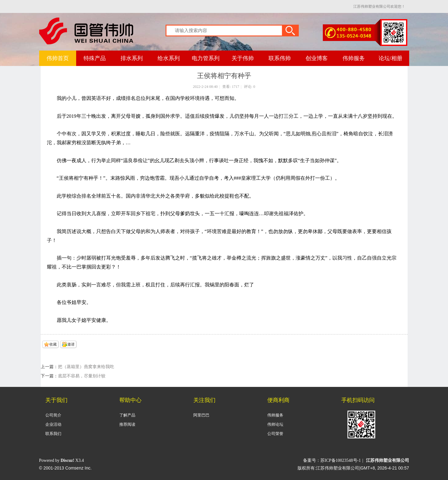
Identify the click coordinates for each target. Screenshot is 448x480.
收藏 (53, 344)
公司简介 (53, 415)
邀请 (71, 344)
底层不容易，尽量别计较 (82, 376)
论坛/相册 (390, 58)
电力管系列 (206, 58)
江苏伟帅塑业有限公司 (388, 460)
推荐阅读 (127, 424)
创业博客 (317, 58)
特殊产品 (95, 58)
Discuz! (68, 460)
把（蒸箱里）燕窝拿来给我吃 (86, 367)
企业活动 (53, 424)
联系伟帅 (280, 58)
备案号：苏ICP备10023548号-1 (332, 460)
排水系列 (132, 58)
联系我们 (53, 434)
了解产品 (127, 415)
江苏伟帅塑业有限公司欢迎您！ (379, 6)
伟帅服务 (354, 58)
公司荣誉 (275, 434)
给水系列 (169, 58)
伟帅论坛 (275, 424)
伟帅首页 (58, 58)
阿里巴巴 (201, 415)
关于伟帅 (243, 58)
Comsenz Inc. (79, 468)
